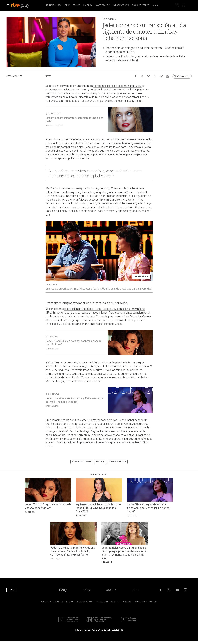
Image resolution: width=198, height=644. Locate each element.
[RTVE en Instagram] (185, 590)
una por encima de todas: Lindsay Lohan (119, 101)
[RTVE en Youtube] (177, 590)
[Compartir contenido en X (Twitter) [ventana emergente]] (142, 76)
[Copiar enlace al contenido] (161, 76)
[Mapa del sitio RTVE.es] (116, 602)
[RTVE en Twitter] (169, 590)
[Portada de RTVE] (63, 590)
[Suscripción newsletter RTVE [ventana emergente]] (168, 76)
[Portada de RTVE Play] (87, 590)
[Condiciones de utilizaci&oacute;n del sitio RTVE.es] (46, 602)
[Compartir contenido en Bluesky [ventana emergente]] (148, 76)
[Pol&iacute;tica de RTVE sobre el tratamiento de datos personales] (63, 602)
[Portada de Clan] (135, 590)
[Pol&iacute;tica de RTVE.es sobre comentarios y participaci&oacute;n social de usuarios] (146, 602)
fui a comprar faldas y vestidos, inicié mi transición (92, 200)
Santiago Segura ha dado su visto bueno (104, 431)
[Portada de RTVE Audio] (111, 590)
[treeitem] (54, 5)
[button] (8, 5)
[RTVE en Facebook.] (161, 590)
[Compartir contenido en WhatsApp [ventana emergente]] (155, 76)
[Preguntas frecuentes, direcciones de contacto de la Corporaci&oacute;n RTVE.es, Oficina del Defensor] (127, 602)
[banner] (24, 5)
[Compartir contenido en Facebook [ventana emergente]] (136, 76)
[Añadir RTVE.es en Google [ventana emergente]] (182, 76)
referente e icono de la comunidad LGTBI (118, 86)
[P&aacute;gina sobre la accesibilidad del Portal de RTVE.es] (102, 602)
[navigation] (102, 5)
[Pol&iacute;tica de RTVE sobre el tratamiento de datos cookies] (84, 602)
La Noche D (70, 93)
